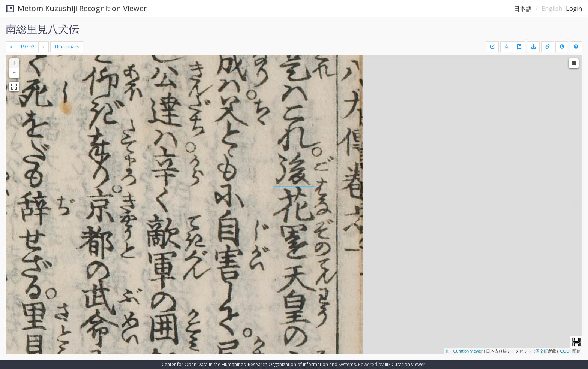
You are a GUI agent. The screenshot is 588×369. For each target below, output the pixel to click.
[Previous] (11, 47)
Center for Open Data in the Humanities (204, 364)
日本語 (523, 9)
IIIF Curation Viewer (464, 351)
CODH (566, 351)
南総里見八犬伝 (42, 29)
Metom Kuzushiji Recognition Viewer (77, 8)
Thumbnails (67, 47)
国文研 (542, 351)
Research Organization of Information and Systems (302, 364)
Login (574, 9)
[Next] (43, 47)
